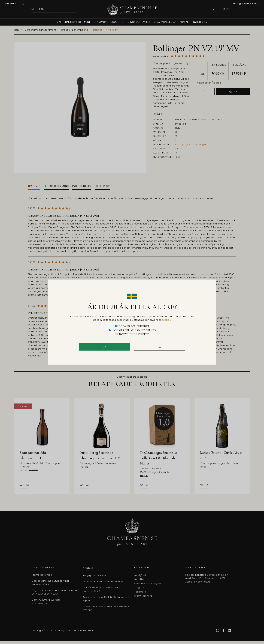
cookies (166, 320)
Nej (159, 347)
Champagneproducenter (109, 22)
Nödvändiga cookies (134, 334)
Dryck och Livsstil (139, 22)
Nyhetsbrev (200, 22)
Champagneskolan (165, 22)
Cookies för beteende (134, 326)
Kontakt (185, 22)
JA (105, 347)
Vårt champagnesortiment (74, 22)
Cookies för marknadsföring (134, 330)
